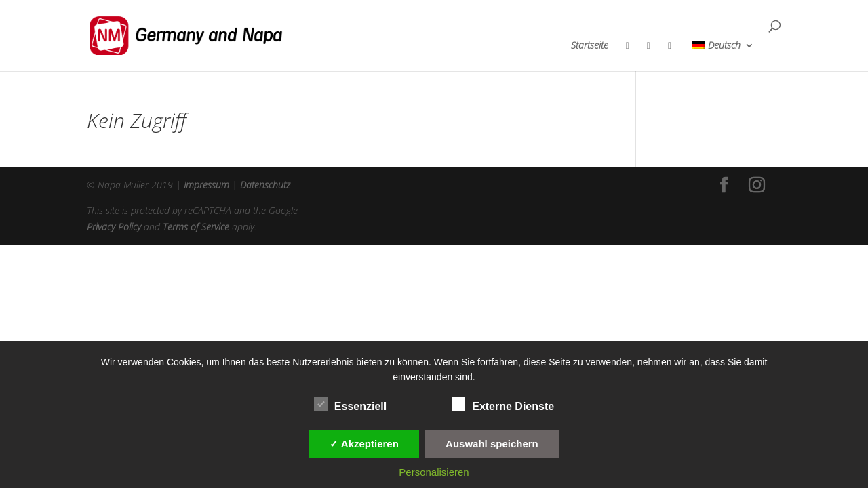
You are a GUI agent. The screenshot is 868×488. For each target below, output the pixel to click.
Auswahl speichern (492, 444)
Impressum (206, 185)
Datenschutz (265, 185)
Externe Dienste (503, 405)
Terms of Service (196, 227)
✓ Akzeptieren (364, 444)
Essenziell (350, 405)
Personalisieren (434, 472)
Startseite (590, 46)
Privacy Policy (114, 227)
